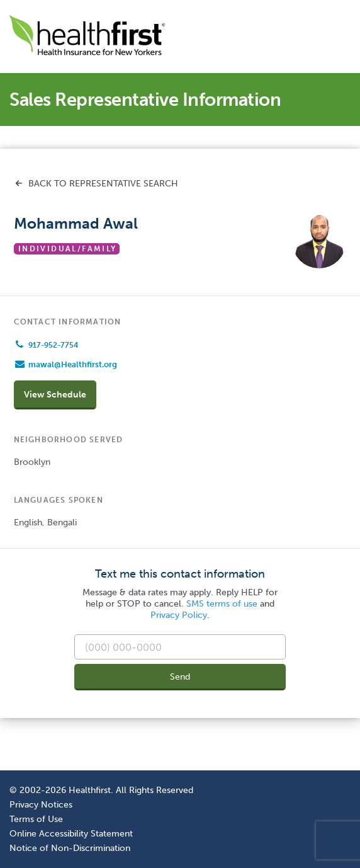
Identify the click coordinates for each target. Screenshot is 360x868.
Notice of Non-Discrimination (70, 848)
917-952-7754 (53, 345)
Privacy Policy (179, 615)
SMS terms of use (222, 604)
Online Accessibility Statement (71, 833)
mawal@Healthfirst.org (73, 364)
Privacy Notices (41, 804)
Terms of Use (36, 819)
